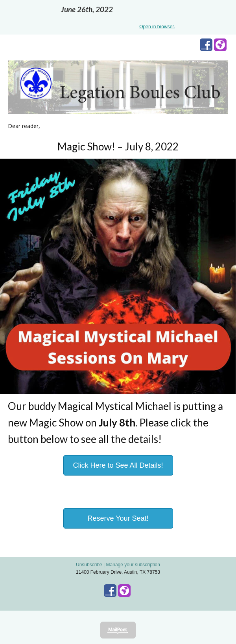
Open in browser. (157, 27)
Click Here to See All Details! (118, 465)
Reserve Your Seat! (118, 518)
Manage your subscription (133, 565)
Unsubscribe (89, 565)
